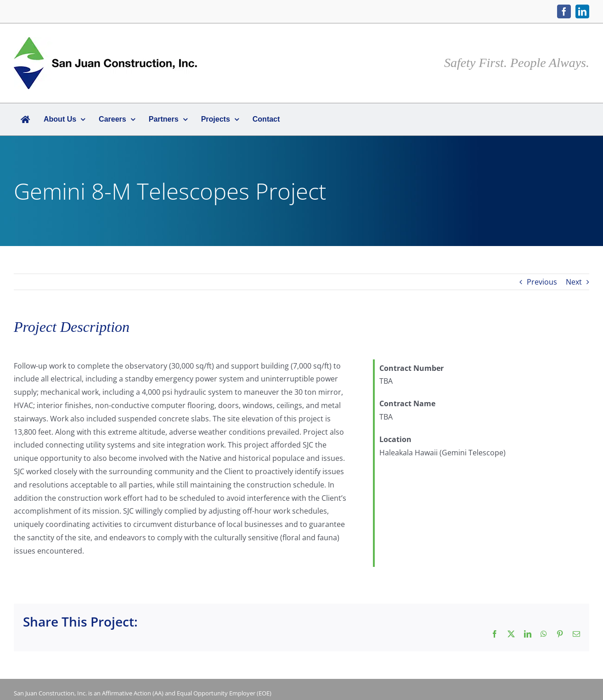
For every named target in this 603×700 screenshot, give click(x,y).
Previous (542, 282)
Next (574, 282)
